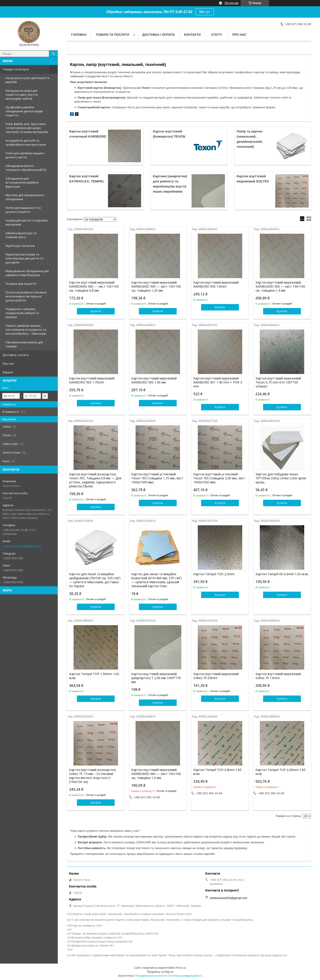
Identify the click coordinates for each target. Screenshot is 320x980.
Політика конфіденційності (186, 976)
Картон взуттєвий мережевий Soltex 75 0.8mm (216, 676)
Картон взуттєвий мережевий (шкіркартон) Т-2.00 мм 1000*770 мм (156, 678)
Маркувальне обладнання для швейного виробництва (27, 273)
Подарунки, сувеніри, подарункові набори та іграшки (22, 313)
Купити (96, 311)
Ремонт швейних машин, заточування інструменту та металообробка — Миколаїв (26, 330)
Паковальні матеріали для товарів (24, 344)
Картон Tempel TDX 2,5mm (214, 574)
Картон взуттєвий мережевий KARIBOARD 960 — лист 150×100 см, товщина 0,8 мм (94, 286)
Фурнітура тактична (20, 246)
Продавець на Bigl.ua (160, 972)
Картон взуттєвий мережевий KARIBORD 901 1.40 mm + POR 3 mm (218, 382)
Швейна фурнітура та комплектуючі (21, 235)
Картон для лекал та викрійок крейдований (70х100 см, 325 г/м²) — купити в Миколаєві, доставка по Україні (95, 580)
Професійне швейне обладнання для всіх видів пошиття (24, 111)
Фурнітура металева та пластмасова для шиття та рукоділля (24, 258)
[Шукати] (53, 54)
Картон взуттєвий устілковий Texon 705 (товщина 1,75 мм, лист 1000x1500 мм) (157, 478)
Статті (216, 35)
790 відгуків (231, 3)
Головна (79, 35)
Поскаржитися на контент (151, 976)
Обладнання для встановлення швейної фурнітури (22, 182)
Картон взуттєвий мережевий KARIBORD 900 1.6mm (216, 285)
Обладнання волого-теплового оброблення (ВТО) (26, 168)
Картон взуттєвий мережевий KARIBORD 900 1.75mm (92, 380)
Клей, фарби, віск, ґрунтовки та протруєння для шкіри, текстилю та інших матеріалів (27, 128)
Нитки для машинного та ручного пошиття (23, 210)
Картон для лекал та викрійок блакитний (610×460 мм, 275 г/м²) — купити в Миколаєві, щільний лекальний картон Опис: (157, 580)
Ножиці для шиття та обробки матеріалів (27, 222)
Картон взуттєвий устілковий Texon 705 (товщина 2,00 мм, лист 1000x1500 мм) (219, 478)
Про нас (8, 364)
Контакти (192, 35)
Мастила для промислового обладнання (25, 197)
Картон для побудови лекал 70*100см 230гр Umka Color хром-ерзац (281, 478)
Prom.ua (181, 968)
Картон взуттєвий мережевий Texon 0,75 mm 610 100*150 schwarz (278, 382)
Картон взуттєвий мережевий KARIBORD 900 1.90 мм (154, 380)
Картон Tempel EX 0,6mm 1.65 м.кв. (282, 574)
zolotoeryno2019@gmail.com (22, 546)
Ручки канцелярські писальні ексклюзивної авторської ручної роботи (26, 296)
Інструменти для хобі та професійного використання (26, 142)
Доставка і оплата (16, 355)
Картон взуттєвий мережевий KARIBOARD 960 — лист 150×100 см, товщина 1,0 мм (156, 774)
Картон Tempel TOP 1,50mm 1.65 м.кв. (94, 676)
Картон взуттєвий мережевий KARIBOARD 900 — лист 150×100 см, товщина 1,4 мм (280, 286)
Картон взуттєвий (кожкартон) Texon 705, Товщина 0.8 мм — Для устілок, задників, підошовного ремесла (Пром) (95, 480)
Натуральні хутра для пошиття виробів (27, 80)
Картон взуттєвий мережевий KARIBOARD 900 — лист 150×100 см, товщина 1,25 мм (156, 286)
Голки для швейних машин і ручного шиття (25, 155)
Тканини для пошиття (21, 284)
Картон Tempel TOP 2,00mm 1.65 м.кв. (281, 772)
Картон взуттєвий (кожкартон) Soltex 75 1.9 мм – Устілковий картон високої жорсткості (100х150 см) (93, 776)
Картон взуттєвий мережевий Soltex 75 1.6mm (278, 676)
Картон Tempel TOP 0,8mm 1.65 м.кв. (217, 772)
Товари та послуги (16, 69)
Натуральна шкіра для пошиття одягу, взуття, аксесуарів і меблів (22, 95)
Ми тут (205, 12)
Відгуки (8, 372)
